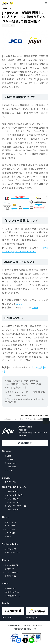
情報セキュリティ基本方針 (33, 625)
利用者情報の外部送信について (25, 629)
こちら (19, 304)
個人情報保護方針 (14, 625)
